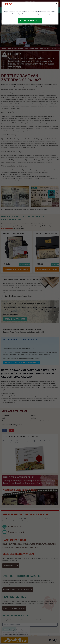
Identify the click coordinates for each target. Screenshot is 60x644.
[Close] (56, 4)
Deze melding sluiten (30, 21)
